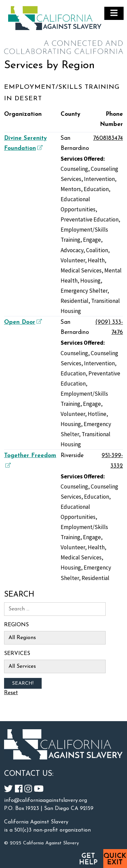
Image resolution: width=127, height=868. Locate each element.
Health (96, 260)
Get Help (88, 859)
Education (96, 189)
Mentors (71, 189)
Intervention (99, 179)
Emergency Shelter (84, 291)
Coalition (97, 250)
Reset (11, 693)
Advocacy (72, 250)
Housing (90, 281)
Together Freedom (30, 460)
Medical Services (81, 270)
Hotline (97, 414)
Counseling (74, 169)
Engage (92, 240)
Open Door (22, 322)
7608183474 (108, 138)
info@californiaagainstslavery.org (46, 800)
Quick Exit (115, 859)
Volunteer (73, 260)
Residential (75, 301)
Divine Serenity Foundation (25, 143)
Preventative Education (90, 219)
